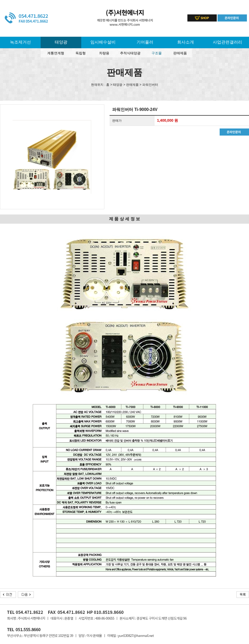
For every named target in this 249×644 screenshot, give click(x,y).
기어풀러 (145, 42)
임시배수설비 (103, 42)
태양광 (61, 42)
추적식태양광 (130, 53)
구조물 (157, 53)
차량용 (104, 53)
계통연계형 (56, 53)
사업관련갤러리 (228, 42)
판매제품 (180, 53)
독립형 (81, 53)
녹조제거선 (20, 42)
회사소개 (186, 42)
